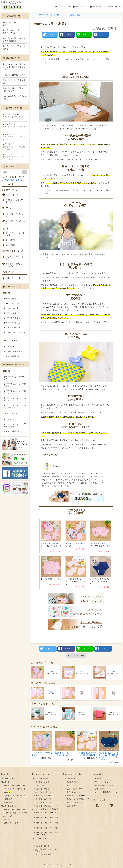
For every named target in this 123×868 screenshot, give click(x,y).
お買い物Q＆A (72, 806)
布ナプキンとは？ (11, 299)
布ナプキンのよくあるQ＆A (14, 333)
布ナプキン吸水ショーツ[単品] (15, 265)
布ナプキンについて (80, 6)
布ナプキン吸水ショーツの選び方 (15, 385)
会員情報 (109, 6)
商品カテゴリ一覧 (8, 778)
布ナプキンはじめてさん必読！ (15, 117)
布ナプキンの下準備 (12, 318)
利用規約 (98, 778)
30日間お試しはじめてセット (15, 201)
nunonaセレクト (13, 195)
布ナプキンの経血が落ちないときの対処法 (14, 40)
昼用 (13, 180)
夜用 (18, 180)
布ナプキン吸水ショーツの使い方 (15, 392)
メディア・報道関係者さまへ (106, 792)
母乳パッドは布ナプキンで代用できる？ (14, 89)
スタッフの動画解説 (12, 356)
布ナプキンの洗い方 (12, 327)
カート (118, 6)
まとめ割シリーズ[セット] (16, 222)
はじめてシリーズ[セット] (16, 215)
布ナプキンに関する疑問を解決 (15, 126)
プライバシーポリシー (103, 782)
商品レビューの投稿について (78, 799)
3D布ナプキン (12, 190)
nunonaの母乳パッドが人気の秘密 (15, 97)
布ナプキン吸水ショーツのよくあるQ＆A (15, 406)
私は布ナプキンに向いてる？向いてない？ (13, 32)
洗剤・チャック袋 (13, 278)
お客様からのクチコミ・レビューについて (15, 157)
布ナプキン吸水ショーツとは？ (15, 378)
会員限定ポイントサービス (77, 796)
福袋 (8, 228)
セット (24, 180)
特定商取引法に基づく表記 (105, 785)
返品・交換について (74, 792)
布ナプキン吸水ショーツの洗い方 (15, 399)
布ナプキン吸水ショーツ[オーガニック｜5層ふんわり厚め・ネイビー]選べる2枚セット (109, 756)
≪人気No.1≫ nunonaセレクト (42, 754)
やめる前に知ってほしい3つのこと (15, 24)
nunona (66, 865)
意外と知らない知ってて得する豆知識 (15, 147)
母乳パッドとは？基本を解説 (14, 81)
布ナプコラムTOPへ (76, 655)
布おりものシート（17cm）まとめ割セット (64, 755)
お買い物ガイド (96, 6)
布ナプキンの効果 (11, 308)
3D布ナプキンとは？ (12, 303)
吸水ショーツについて (63, 6)
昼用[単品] (10, 240)
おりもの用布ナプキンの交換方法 (14, 47)
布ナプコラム (9, 346)
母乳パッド (9, 819)
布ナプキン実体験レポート (15, 351)
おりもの (6, 180)
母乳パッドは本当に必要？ (14, 75)
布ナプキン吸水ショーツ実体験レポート (15, 425)
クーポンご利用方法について (78, 802)
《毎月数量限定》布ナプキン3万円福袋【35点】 (87, 754)
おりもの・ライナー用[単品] (15, 234)
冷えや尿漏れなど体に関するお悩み (15, 137)
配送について (72, 785)
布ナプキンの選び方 (12, 313)
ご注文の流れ (72, 782)
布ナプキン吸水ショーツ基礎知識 (45, 809)
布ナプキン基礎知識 (40, 778)
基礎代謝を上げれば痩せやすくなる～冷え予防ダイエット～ (14, 67)
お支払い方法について (75, 789)
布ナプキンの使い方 (12, 323)
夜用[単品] (10, 245)
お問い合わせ (100, 789)
